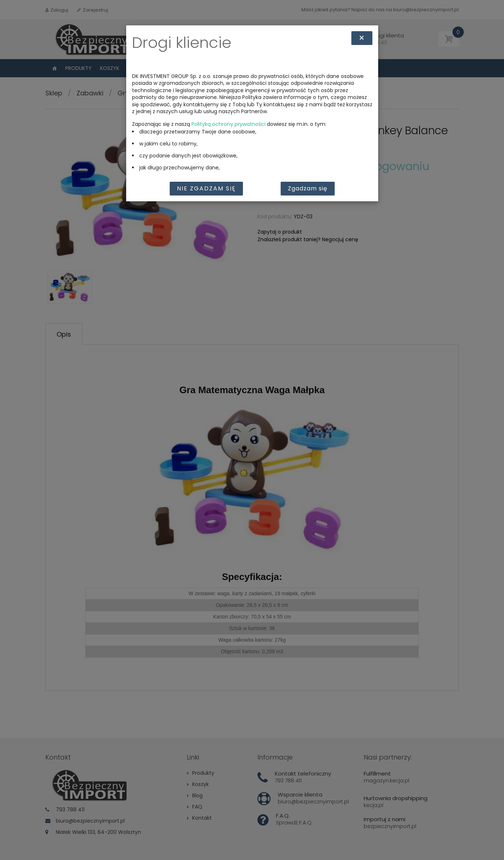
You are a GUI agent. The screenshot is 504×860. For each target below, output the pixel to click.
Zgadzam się (308, 188)
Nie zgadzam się (206, 188)
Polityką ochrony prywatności (228, 124)
